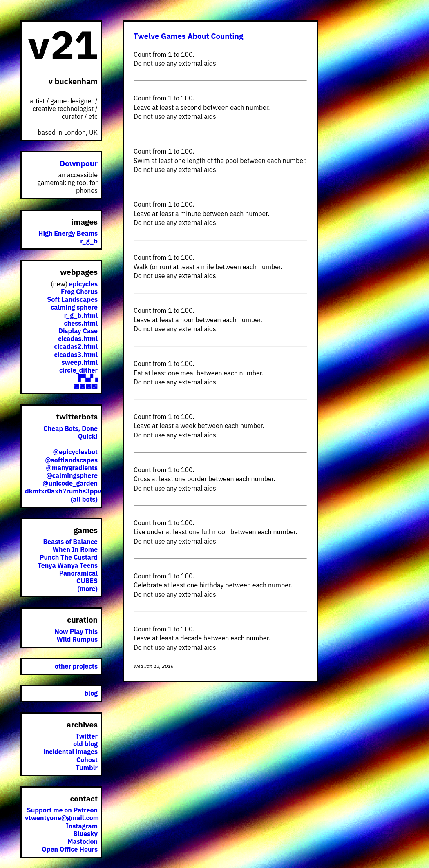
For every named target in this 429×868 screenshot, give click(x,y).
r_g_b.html (81, 315)
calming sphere (74, 307)
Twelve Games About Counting (188, 36)
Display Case (78, 331)
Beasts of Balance (70, 542)
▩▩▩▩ (85, 386)
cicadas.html (78, 339)
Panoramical (78, 573)
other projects (76, 666)
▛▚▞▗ (88, 378)
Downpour (79, 163)
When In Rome (75, 549)
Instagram (82, 826)
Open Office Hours (70, 849)
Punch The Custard (69, 557)
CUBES (87, 581)
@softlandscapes (71, 460)
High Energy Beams (68, 233)
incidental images (70, 752)
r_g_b (89, 241)
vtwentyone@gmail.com (62, 818)
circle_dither (78, 370)
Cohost (87, 760)
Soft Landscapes (72, 299)
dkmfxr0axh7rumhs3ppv (63, 491)
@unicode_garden (70, 483)
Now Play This (76, 631)
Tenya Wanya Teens (68, 565)
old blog (85, 744)
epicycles (83, 284)
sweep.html (80, 362)
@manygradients (72, 468)
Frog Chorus (79, 292)
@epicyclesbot (75, 452)
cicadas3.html (76, 355)
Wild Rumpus (77, 639)
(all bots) (84, 499)
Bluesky (85, 834)
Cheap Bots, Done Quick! (70, 432)
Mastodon (83, 841)
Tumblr (87, 768)
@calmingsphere (72, 475)
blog (91, 693)
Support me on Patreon (62, 810)
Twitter (87, 736)
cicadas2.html (76, 346)
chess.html (81, 323)
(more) (87, 589)
